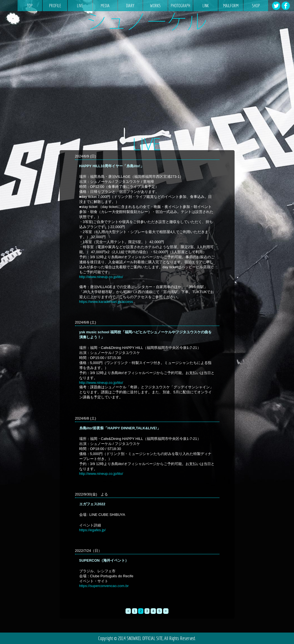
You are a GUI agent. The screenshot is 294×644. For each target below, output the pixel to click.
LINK (206, 6)
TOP (30, 6)
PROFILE (55, 6)
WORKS (155, 6)
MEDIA (105, 6)
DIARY (130, 6)
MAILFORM (231, 6)
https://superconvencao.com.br (104, 586)
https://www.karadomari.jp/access (106, 302)
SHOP (256, 6)
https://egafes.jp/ (92, 530)
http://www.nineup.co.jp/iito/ (101, 277)
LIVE (80, 6)
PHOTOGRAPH (180, 6)
